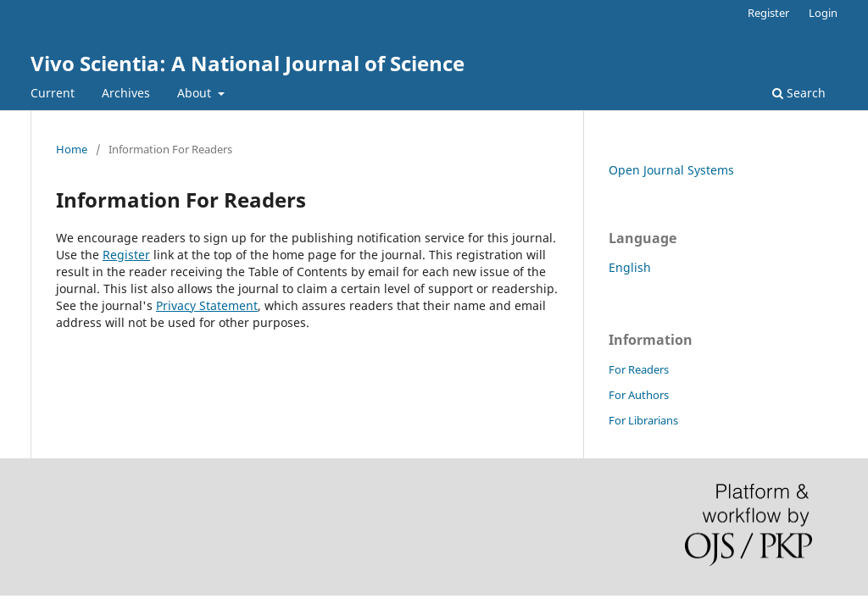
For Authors (639, 395)
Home (72, 149)
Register (768, 13)
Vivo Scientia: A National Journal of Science (248, 63)
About (196, 93)
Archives (126, 93)
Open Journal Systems (671, 170)
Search (799, 93)
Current (53, 93)
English (630, 267)
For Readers (639, 369)
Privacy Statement (207, 305)
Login (823, 13)
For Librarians (643, 420)
